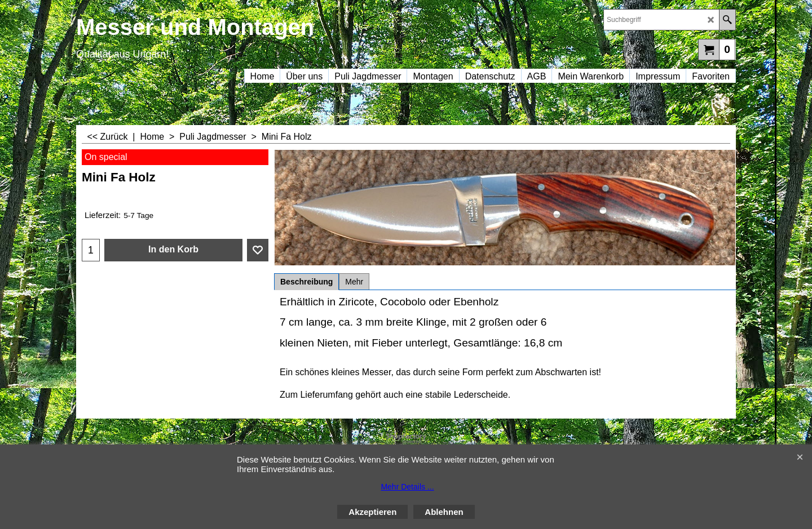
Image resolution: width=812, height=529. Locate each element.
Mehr (354, 282)
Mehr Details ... (407, 487)
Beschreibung (306, 282)
